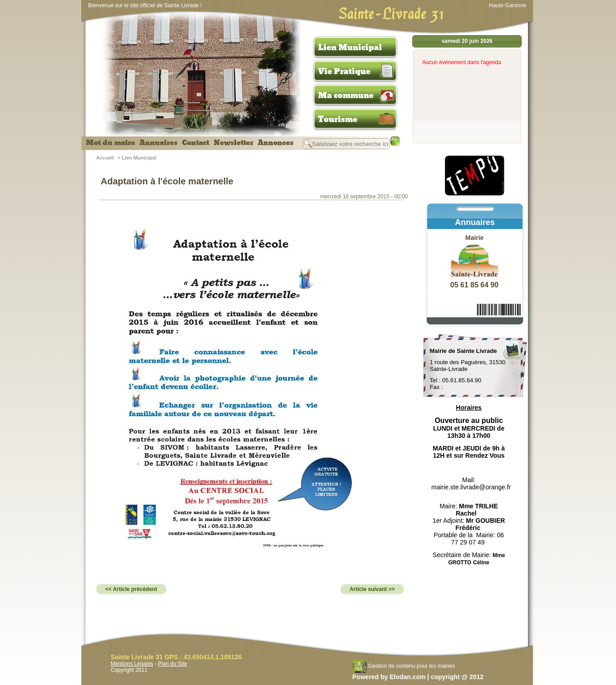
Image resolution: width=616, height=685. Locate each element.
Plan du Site (173, 664)
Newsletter (233, 143)
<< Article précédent (131, 589)
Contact (196, 143)
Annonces (276, 143)
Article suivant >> (372, 589)
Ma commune (346, 95)
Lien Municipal (350, 47)
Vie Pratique (344, 71)
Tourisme (338, 119)
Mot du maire (110, 143)
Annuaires (159, 143)
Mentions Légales (132, 664)
